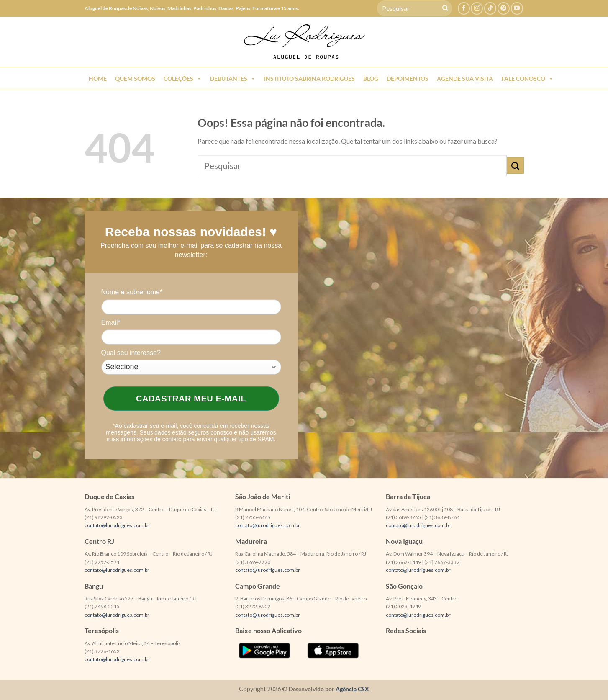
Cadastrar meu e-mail (191, 399)
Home (98, 78)
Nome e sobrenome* (132, 292)
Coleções (183, 79)
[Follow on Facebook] (464, 8)
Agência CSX (352, 689)
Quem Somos (135, 78)
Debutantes (233, 79)
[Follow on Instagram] (477, 8)
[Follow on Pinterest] (504, 8)
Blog (371, 78)
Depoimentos (408, 78)
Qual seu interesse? (131, 353)
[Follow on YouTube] (517, 8)
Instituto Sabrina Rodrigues (309, 78)
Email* (111, 323)
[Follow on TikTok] (490, 8)
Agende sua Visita (465, 78)
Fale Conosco (527, 79)
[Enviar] (445, 8)
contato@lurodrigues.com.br (117, 525)
